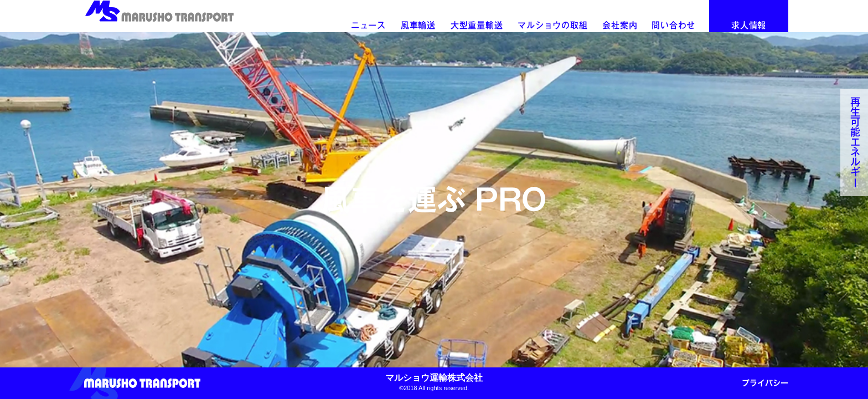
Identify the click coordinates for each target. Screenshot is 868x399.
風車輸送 (418, 25)
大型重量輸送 (477, 25)
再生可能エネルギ (855, 142)
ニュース (368, 25)
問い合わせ (673, 25)
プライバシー (765, 383)
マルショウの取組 (552, 25)
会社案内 (620, 25)
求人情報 (749, 25)
